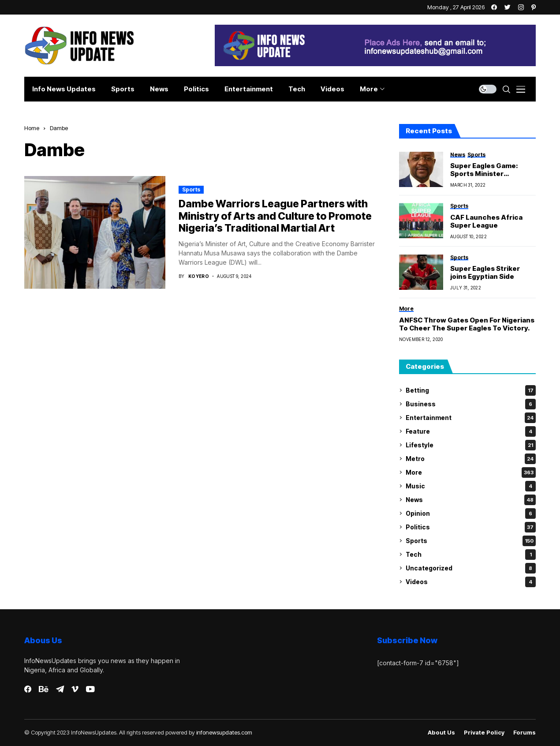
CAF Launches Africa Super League (486, 221)
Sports (191, 189)
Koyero (199, 276)
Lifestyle (471, 445)
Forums (525, 733)
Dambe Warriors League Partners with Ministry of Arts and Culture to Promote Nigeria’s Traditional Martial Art (275, 216)
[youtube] (90, 690)
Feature (471, 431)
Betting (471, 390)
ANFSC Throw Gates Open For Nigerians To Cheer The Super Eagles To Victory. (467, 324)
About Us (441, 733)
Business (471, 404)
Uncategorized (471, 568)
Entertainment (471, 418)
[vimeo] (75, 690)
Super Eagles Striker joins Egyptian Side (485, 273)
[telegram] (60, 689)
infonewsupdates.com (224, 732)
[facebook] (28, 689)
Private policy (484, 733)
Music (471, 486)
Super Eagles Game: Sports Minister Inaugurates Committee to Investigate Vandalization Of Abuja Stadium (491, 170)
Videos (471, 582)
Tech (471, 555)
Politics (471, 527)
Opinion (471, 514)
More (471, 472)
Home (32, 128)
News (471, 500)
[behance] (44, 690)
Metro (471, 459)
